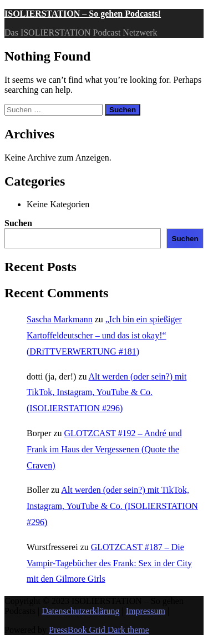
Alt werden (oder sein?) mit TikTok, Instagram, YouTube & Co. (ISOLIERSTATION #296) (106, 393)
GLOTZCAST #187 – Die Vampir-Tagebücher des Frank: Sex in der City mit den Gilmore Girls (109, 563)
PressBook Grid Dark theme (99, 630)
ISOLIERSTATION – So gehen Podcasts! (83, 14)
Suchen (18, 223)
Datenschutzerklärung (80, 611)
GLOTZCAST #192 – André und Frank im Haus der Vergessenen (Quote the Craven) (104, 449)
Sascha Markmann (60, 319)
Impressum (146, 611)
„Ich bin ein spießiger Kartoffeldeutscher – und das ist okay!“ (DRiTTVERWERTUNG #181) (104, 335)
